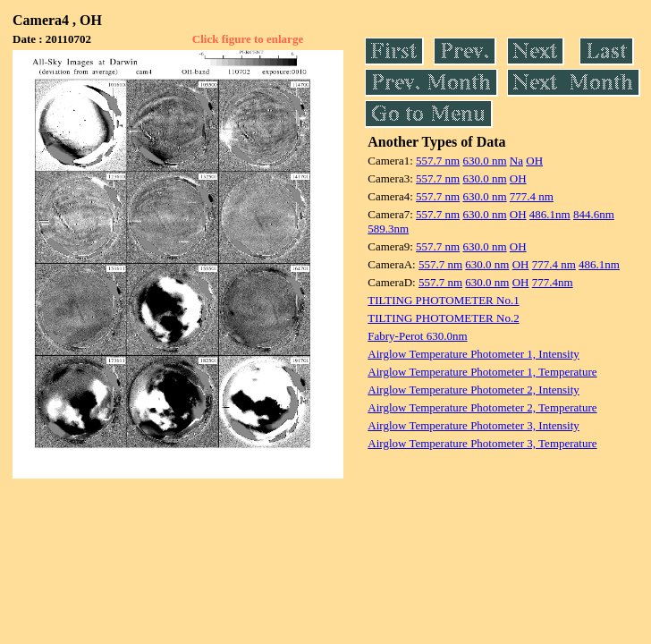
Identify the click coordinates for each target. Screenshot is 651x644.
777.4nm (553, 282)
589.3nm (388, 229)
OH (534, 161)
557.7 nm (438, 161)
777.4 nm (532, 196)
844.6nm (594, 214)
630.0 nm (484, 161)
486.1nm (550, 214)
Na (516, 161)
